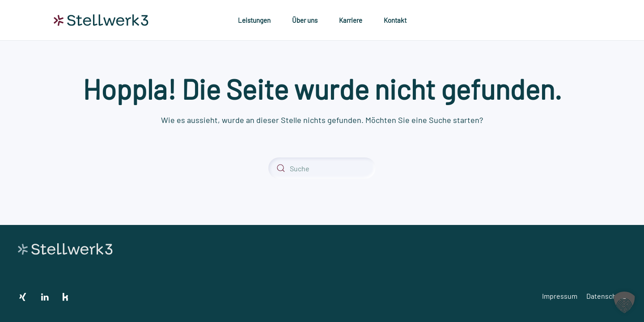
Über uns (305, 20)
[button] (624, 302)
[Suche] (322, 168)
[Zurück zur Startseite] (101, 20)
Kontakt (395, 20)
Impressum (560, 296)
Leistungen (254, 20)
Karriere (351, 20)
